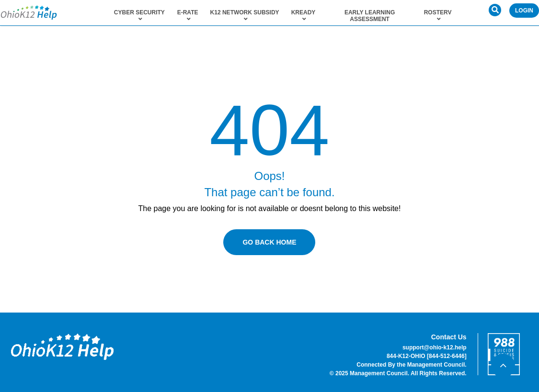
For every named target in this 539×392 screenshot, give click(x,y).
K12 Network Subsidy (245, 16)
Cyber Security (139, 16)
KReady (304, 16)
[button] (495, 10)
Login (524, 11)
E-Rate (188, 16)
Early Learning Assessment (370, 16)
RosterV (438, 16)
